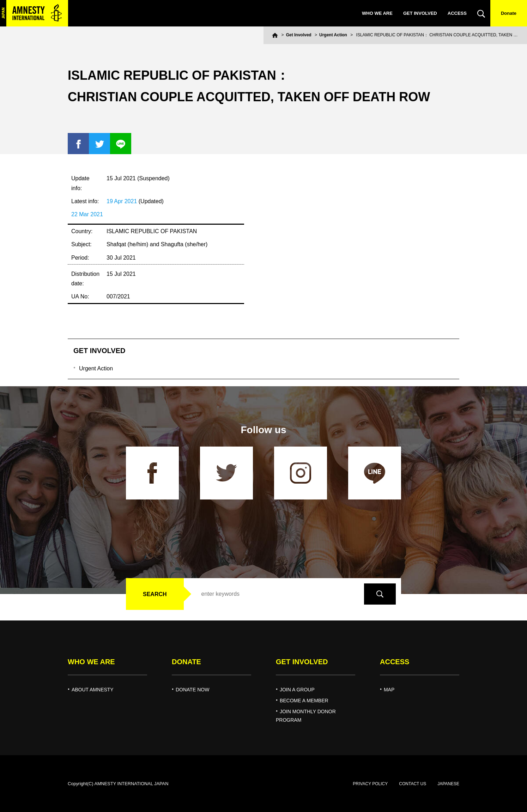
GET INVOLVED (420, 13)
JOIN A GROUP (297, 690)
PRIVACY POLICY (370, 784)
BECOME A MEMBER (304, 701)
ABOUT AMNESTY (93, 690)
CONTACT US (413, 784)
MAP (389, 690)
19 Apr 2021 (122, 201)
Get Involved (299, 35)
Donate (509, 13)
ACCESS (457, 13)
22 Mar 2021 (87, 214)
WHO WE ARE (377, 13)
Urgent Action (333, 35)
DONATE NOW (192, 690)
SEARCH (155, 594)
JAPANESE (448, 784)
